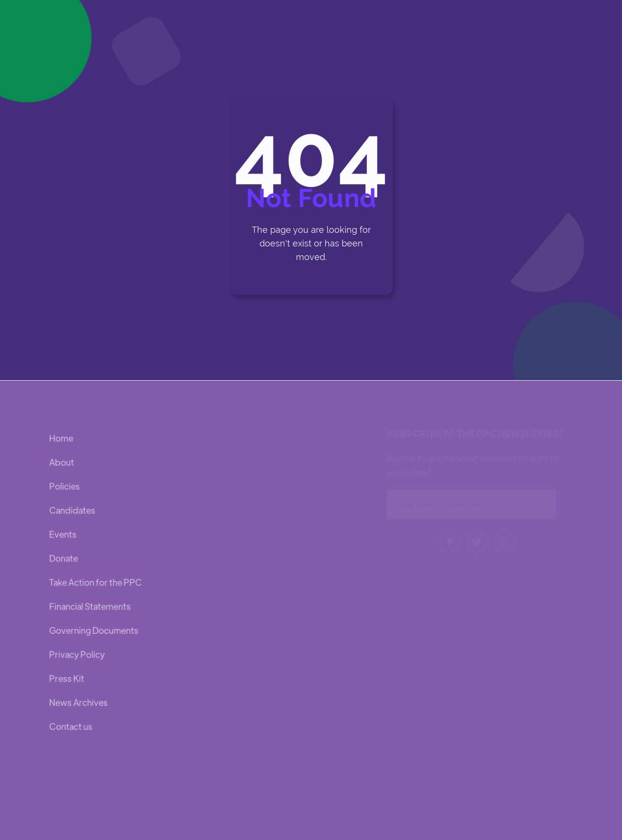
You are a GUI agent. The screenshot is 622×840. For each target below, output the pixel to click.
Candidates (72, 511)
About (62, 463)
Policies (65, 487)
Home (61, 439)
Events (63, 534)
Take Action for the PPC (95, 582)
